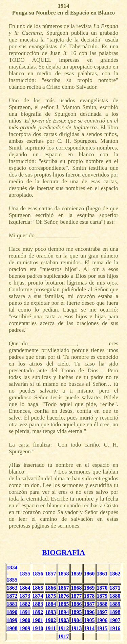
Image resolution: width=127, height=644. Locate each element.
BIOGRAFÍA (63, 552)
